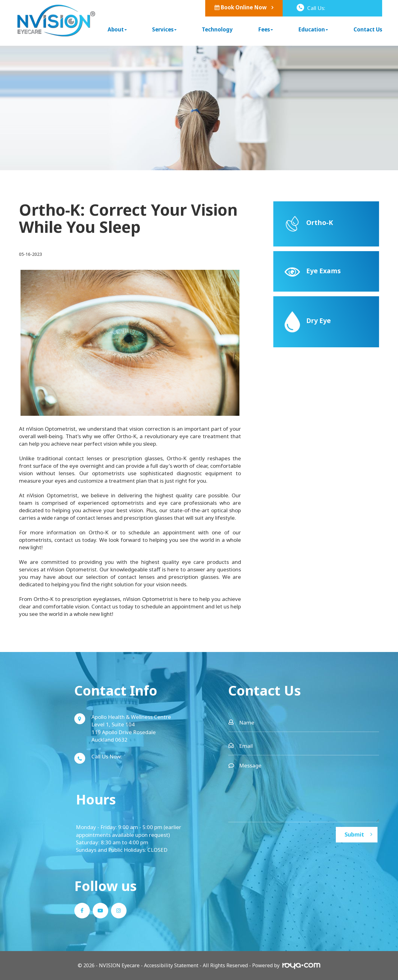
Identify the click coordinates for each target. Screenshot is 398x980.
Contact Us (368, 29)
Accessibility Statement (171, 965)
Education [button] (313, 29)
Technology (217, 29)
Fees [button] (266, 29)
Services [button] (164, 29)
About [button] (117, 29)
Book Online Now (241, 7)
